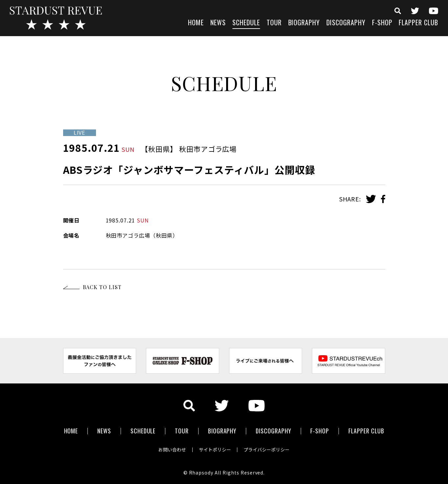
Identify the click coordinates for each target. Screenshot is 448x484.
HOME (196, 23)
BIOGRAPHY (304, 23)
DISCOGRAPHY (346, 23)
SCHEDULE (246, 23)
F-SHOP (382, 23)
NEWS (218, 23)
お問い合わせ (172, 449)
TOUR (274, 23)
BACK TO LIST (102, 287)
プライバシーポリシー (268, 449)
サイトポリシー (215, 449)
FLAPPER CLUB (418, 23)
